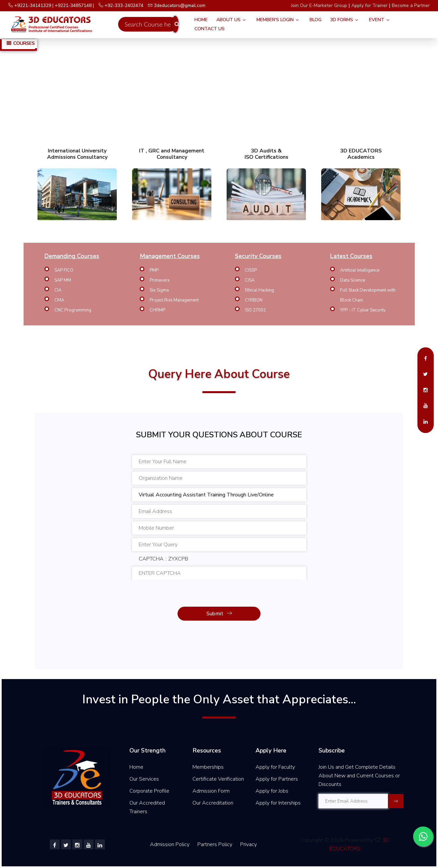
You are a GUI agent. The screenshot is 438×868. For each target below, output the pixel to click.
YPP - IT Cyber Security (363, 310)
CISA (250, 280)
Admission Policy (170, 844)
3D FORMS (342, 20)
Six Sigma (159, 290)
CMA (59, 300)
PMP (154, 270)
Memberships (208, 767)
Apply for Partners (277, 779)
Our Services (144, 779)
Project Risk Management (174, 300)
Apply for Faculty (275, 767)
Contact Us (210, 29)
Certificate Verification (218, 779)
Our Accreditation (213, 803)
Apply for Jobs (272, 791)
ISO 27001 (256, 310)
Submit (219, 614)
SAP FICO (64, 270)
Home (201, 20)
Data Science (353, 280)
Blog (316, 20)
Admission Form (211, 791)
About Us (228, 20)
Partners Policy (216, 844)
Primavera (160, 280)
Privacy (249, 844)
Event (377, 20)
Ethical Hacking (259, 290)
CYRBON (254, 300)
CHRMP (157, 310)
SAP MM (63, 280)
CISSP (251, 270)
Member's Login (275, 20)
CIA (58, 290)
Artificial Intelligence (360, 270)
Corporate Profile (149, 791)
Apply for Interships (278, 803)
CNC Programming (73, 310)
